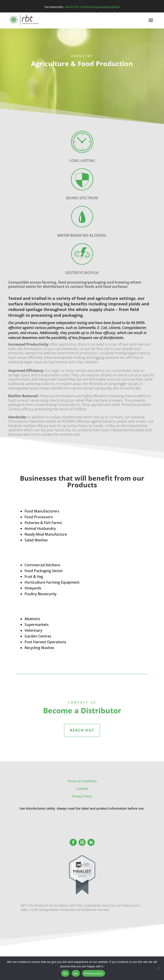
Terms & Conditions (82, 781)
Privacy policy (94, 973)
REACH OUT (82, 730)
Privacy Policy (82, 796)
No (76, 973)
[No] (158, 968)
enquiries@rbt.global (106, 7)
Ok (65, 973)
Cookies (82, 789)
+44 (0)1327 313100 (77, 7)
